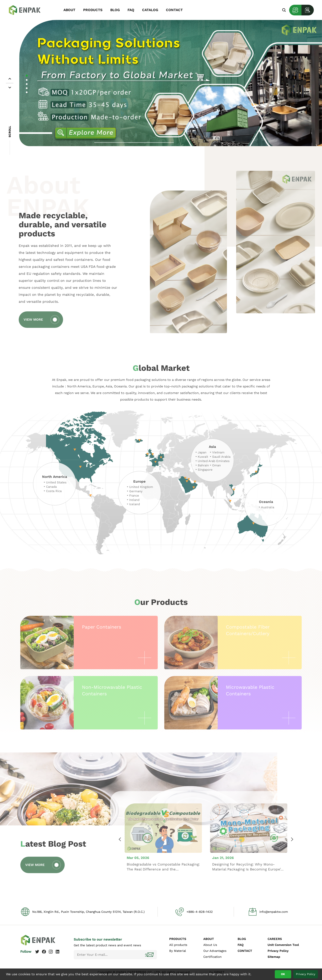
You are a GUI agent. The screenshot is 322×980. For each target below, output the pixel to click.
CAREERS (275, 939)
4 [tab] (27, 88)
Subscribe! (150, 955)
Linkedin (57, 952)
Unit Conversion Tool (283, 945)
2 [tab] (27, 80)
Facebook (44, 952)
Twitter (37, 952)
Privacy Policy (278, 951)
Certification (212, 957)
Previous (120, 854)
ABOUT (69, 10)
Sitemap (274, 957)
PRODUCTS (93, 10)
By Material (178, 951)
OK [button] (283, 974)
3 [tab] (27, 84)
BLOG (115, 10)
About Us (210, 945)
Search (284, 10)
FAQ (131, 10)
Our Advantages (215, 951)
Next (292, 854)
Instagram (51, 952)
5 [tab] (27, 92)
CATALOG (150, 10)
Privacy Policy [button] (306, 974)
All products (178, 945)
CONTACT (174, 10)
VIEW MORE (19, 320)
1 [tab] (27, 76)
